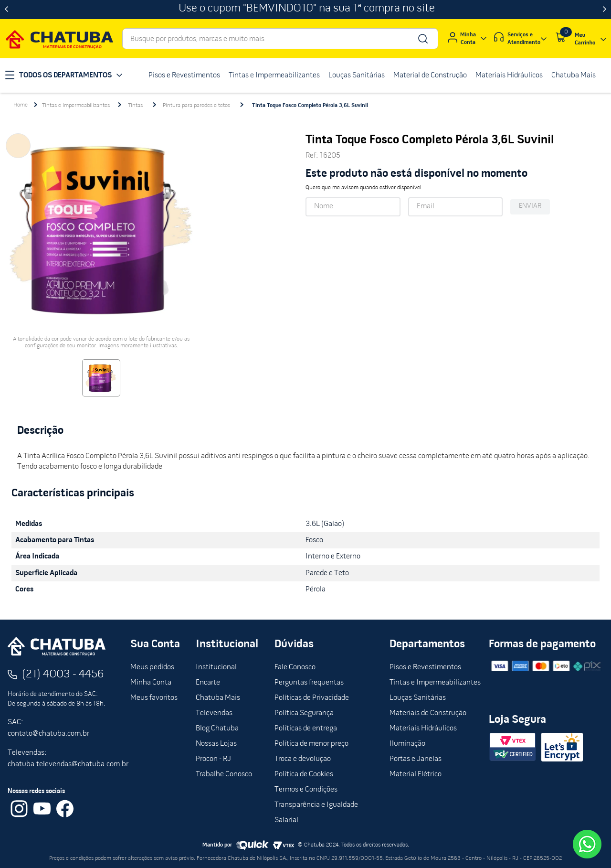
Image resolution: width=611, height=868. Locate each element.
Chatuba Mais (218, 698)
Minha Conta (151, 683)
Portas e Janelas (416, 759)
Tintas (135, 106)
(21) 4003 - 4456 (63, 675)
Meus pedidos (152, 667)
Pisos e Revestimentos (425, 667)
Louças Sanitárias (418, 698)
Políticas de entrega (306, 729)
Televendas (214, 713)
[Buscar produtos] (422, 39)
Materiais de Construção (428, 713)
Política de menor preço (311, 744)
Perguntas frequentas (309, 683)
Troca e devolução (303, 759)
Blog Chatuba (217, 729)
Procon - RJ (213, 759)
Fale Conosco (295, 667)
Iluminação (407, 744)
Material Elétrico (416, 774)
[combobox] (280, 39)
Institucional (216, 667)
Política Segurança (304, 713)
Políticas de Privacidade (312, 698)
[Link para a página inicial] (21, 105)
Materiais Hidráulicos (423, 729)
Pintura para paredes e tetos (196, 106)
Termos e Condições (306, 790)
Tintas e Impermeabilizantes (76, 106)
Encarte (208, 683)
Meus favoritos (154, 698)
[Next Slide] (605, 10)
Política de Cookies (304, 774)
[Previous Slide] (6, 10)
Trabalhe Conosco (224, 774)
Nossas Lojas (216, 744)
